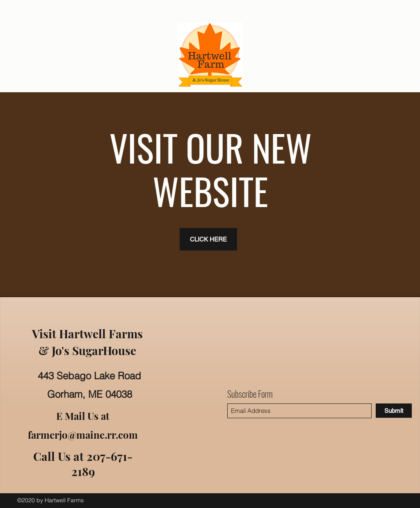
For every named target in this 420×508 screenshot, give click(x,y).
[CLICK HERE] (208, 239)
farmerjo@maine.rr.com (83, 435)
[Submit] (394, 411)
